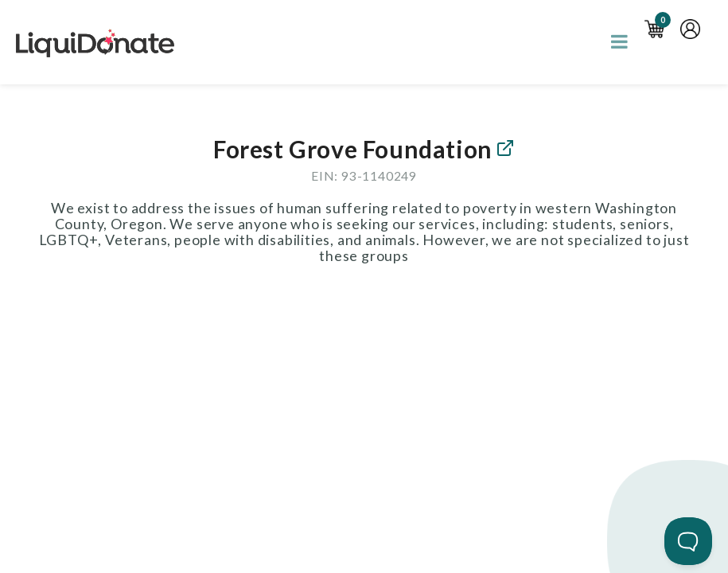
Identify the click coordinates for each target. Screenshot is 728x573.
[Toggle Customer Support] (688, 541)
